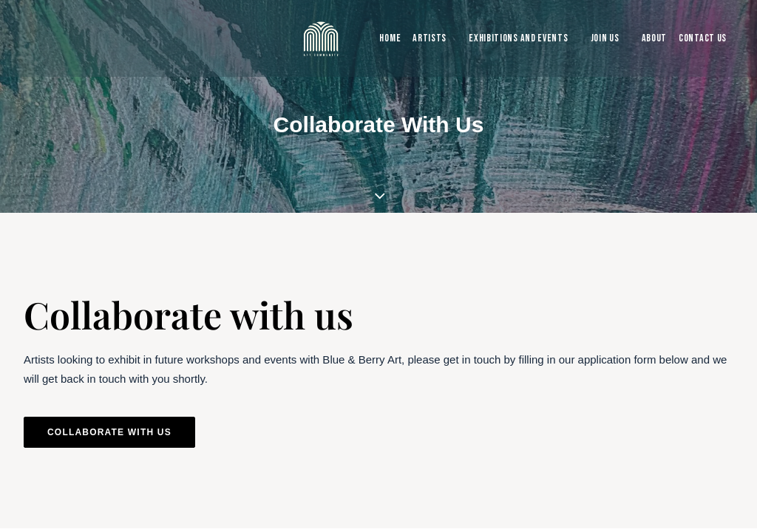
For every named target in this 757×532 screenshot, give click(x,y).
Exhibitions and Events (518, 38)
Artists (430, 38)
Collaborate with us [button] (109, 432)
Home (390, 38)
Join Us (605, 38)
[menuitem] (387, 38)
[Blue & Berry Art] (320, 38)
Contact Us (703, 38)
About (655, 38)
